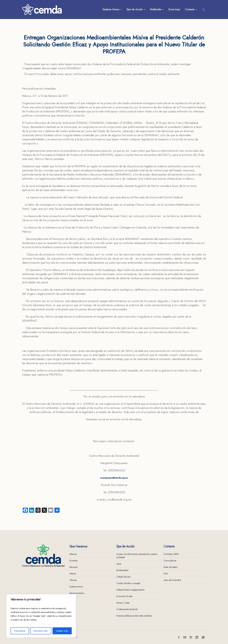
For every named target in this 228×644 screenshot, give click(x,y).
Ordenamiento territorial (127, 609)
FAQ (166, 574)
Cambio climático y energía (128, 583)
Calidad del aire (123, 577)
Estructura (73, 567)
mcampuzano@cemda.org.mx (114, 478)
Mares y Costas (123, 603)
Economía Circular (124, 596)
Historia (73, 574)
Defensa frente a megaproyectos (130, 590)
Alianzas (73, 554)
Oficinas (73, 580)
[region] (41, 616)
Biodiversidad (122, 570)
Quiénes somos (76, 587)
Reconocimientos (77, 593)
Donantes (73, 561)
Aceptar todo (62, 631)
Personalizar (20, 631)
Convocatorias (170, 561)
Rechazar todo (41, 631)
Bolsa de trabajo (171, 567)
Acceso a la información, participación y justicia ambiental (137, 556)
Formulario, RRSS (171, 554)
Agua (119, 564)
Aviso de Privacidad (172, 580)
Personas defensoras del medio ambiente (134, 616)
